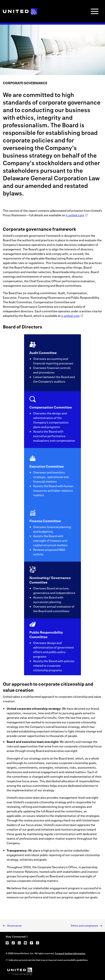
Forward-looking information (70, 953)
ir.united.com (75, 215)
